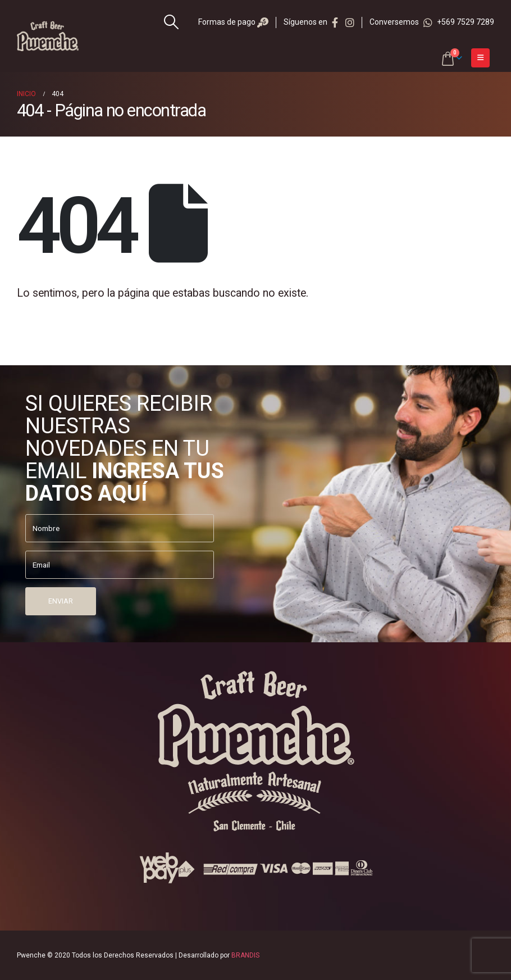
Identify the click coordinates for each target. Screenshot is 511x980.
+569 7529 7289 (459, 22)
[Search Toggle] (172, 22)
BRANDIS (245, 955)
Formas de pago (233, 22)
